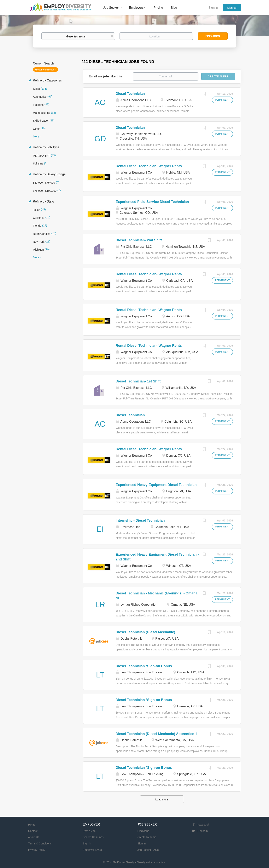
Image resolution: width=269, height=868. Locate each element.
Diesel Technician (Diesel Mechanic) (145, 632)
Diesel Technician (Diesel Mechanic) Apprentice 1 (156, 734)
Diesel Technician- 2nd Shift (139, 240)
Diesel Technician (130, 94)
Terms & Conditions (40, 843)
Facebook (203, 825)
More (36, 136)
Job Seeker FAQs (148, 850)
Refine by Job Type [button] (46, 147)
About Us (34, 837)
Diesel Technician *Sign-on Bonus (144, 666)
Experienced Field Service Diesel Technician (152, 202)
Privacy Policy (37, 850)
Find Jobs (213, 36)
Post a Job (89, 831)
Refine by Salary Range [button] (49, 174)
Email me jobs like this (105, 76)
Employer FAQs (92, 850)
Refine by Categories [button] (47, 80)
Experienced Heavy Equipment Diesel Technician (156, 485)
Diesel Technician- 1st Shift (138, 381)
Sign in (213, 8)
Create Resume (147, 837)
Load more (162, 799)
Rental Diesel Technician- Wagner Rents (149, 166)
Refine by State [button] (43, 201)
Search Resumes (93, 837)
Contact (33, 831)
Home (32, 825)
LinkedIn (203, 831)
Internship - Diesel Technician (140, 520)
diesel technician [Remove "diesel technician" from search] (45, 70)
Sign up (232, 8)
